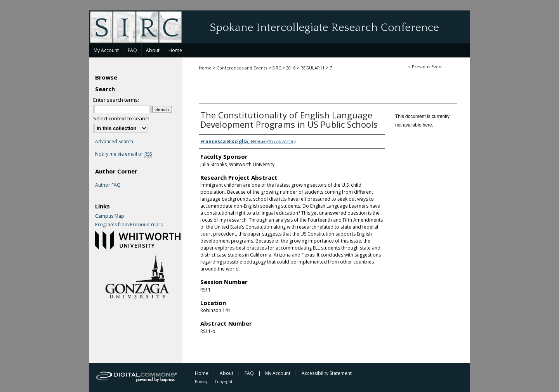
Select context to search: (122, 118)
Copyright (224, 382)
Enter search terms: (116, 100)
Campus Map (110, 216)
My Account (278, 373)
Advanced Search (114, 141)
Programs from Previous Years (129, 225)
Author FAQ (108, 185)
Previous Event (427, 67)
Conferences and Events (242, 68)
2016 (291, 68)
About (227, 373)
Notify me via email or (123, 154)
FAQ (249, 373)
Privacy (201, 382)
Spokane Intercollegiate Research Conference (279, 27)
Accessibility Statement (327, 373)
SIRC (277, 68)
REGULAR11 (313, 68)
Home (205, 68)
